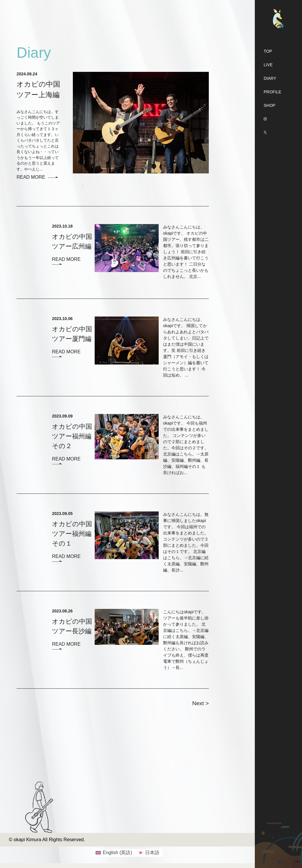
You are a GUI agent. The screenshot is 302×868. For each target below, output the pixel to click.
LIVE (268, 65)
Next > (201, 703)
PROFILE (273, 92)
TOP (268, 51)
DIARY (270, 78)
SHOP (270, 105)
